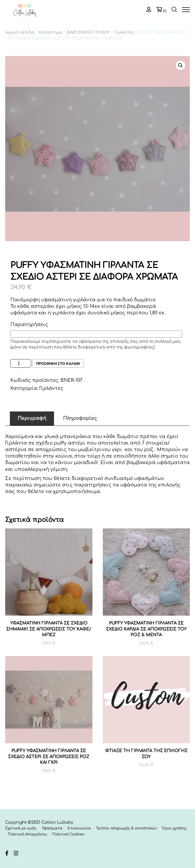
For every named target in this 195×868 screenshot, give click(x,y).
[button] (180, 65)
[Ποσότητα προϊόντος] (21, 363)
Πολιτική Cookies (68, 834)
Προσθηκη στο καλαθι (58, 364)
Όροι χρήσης (174, 828)
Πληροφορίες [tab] (80, 418)
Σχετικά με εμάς (21, 828)
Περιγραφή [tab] (32, 418)
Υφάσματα (52, 828)
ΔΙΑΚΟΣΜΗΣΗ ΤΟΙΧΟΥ (88, 32)
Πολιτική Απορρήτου (27, 834)
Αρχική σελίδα (20, 32)
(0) (165, 11)
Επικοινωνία (79, 828)
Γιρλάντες (125, 32)
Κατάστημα (50, 32)
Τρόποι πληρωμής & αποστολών (126, 828)
